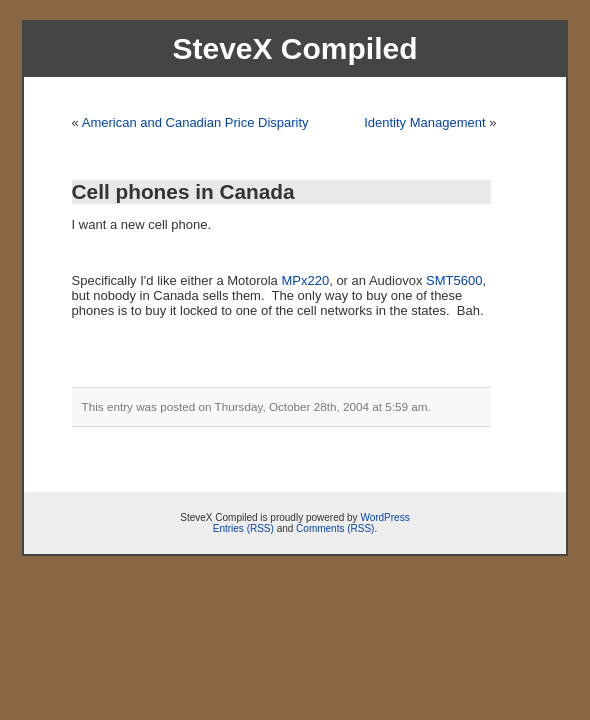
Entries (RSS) (243, 528)
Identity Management (424, 122)
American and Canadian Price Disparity (195, 122)
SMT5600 (454, 280)
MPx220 (305, 280)
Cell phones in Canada (183, 191)
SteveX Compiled (294, 48)
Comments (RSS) (335, 528)
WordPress (384, 517)
